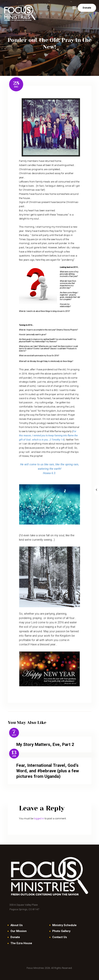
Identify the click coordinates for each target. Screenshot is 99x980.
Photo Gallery (61, 931)
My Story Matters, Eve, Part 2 (45, 744)
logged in (39, 818)
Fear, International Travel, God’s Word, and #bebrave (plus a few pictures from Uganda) (48, 771)
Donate (15, 937)
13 (14, 753)
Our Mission (19, 931)
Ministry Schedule (64, 925)
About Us (17, 925)
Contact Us (60, 937)
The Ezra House (21, 943)
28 (16, 83)
